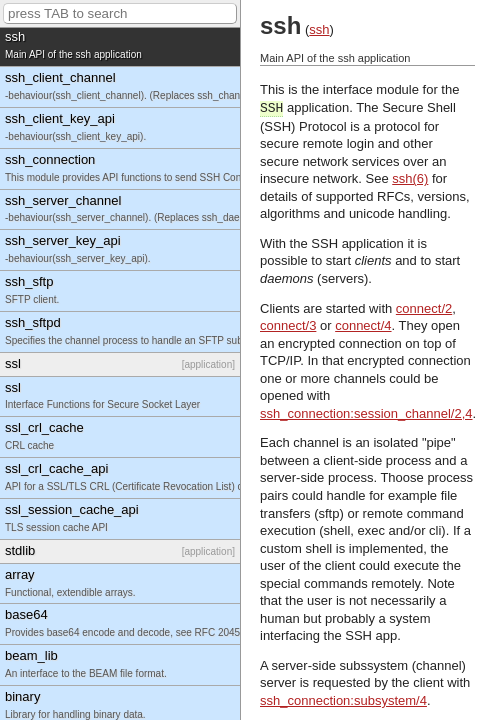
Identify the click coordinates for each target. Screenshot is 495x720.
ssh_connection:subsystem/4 (343, 700)
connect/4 (363, 325)
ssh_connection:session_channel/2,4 (366, 413)
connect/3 (288, 325)
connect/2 (424, 308)
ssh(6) (410, 178)
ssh (319, 29)
